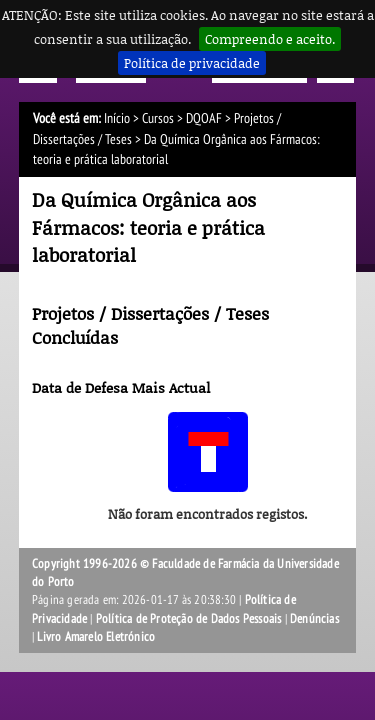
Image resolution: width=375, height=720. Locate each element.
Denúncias (314, 619)
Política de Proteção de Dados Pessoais (189, 619)
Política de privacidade (192, 63)
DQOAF (204, 118)
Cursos (158, 118)
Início (117, 118)
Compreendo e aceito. (270, 39)
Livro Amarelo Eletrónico (96, 637)
